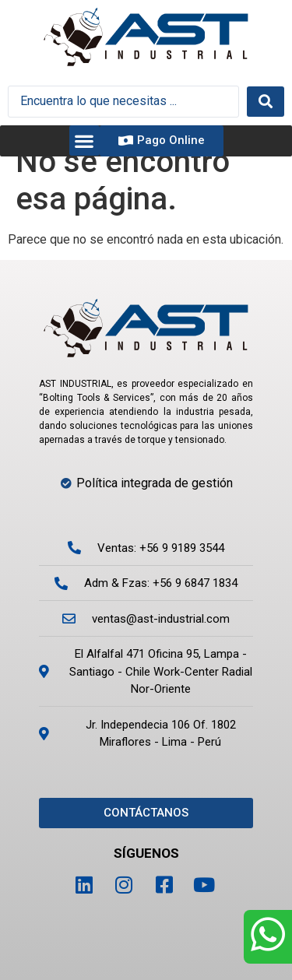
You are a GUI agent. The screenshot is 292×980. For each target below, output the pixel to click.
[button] (84, 141)
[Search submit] (266, 102)
